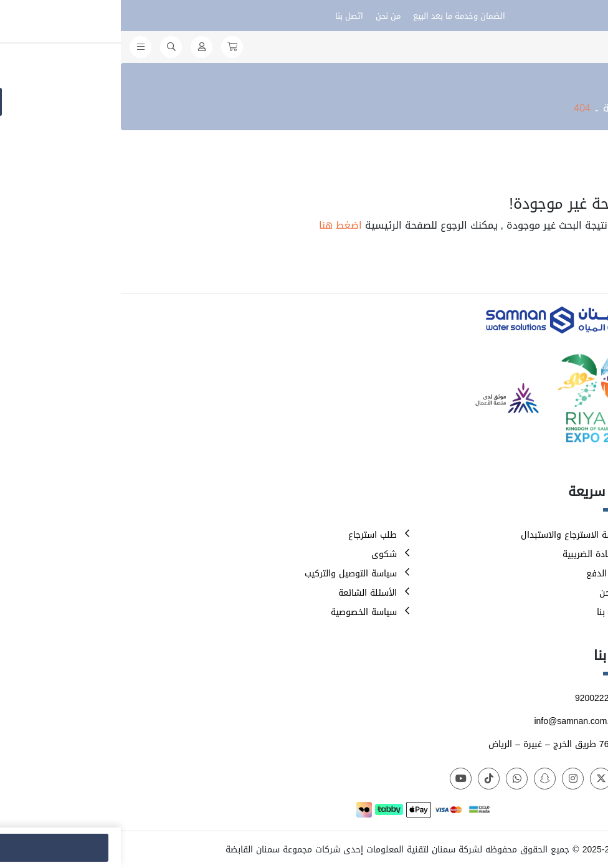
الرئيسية (501, 108)
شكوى (263, 554)
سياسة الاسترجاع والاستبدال (453, 535)
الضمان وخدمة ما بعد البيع (338, 16)
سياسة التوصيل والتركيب (230, 574)
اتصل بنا (228, 16)
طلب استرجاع (252, 535)
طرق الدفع (486, 574)
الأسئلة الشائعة (247, 593)
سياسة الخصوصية (243, 612)
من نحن (267, 16)
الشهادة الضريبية (474, 554)
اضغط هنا (220, 225)
